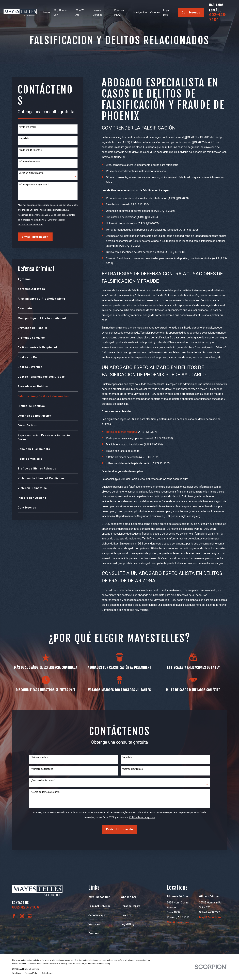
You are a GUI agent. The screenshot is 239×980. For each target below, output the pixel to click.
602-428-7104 (218, 17)
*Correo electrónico (30, 161)
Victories (94, 924)
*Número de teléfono (30, 150)
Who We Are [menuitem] (80, 12)
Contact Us (96, 933)
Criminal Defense (100, 906)
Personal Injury (130, 906)
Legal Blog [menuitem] (166, 12)
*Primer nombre (28, 127)
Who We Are (129, 897)
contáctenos (191, 13)
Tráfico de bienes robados (121, 432)
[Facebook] (14, 916)
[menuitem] (48, 279)
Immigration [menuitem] (140, 12)
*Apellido (24, 138)
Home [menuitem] (47, 12)
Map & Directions (178, 922)
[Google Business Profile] (30, 916)
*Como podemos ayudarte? (34, 185)
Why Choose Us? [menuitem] (61, 12)
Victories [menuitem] (155, 12)
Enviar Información (35, 237)
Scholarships (97, 915)
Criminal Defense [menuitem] (97, 12)
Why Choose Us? (99, 897)
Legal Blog (127, 924)
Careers (126, 915)
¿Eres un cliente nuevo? (32, 173)
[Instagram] (22, 916)
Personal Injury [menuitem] (119, 12)
